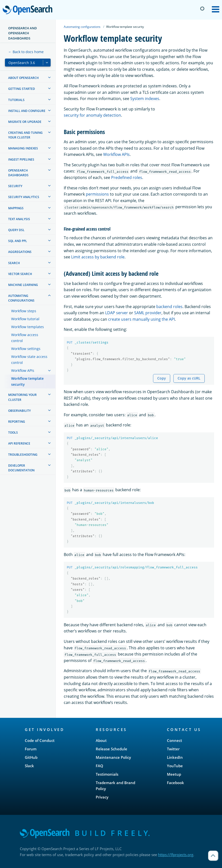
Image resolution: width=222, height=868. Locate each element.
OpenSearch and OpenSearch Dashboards (23, 33)
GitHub (31, 757)
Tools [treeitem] (13, 433)
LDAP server (117, 313)
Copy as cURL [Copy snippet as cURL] (189, 378)
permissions (97, 194)
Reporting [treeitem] (17, 422)
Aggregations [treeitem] (20, 252)
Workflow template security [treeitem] (27, 381)
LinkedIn (175, 757)
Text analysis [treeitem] (19, 219)
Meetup (174, 774)
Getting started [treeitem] (22, 89)
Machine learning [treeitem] (23, 285)
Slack (29, 766)
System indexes (145, 99)
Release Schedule (111, 749)
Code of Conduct (40, 740)
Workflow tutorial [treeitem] (25, 319)
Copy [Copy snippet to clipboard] (162, 378)
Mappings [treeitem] (16, 208)
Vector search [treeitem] (20, 274)
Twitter (173, 749)
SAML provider (148, 313)
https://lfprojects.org (176, 855)
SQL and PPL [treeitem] (18, 241)
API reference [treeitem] (19, 443)
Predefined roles (127, 177)
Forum (31, 749)
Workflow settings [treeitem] (26, 349)
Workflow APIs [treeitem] (23, 370)
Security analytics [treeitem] (24, 197)
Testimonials (107, 774)
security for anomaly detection (92, 115)
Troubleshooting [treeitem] (23, 455)
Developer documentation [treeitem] (21, 468)
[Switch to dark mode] (202, 9)
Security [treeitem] (15, 186)
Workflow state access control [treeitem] (29, 360)
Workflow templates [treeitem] (28, 327)
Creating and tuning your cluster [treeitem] (25, 135)
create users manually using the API (142, 319)
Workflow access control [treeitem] (25, 338)
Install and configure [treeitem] (27, 111)
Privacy (102, 797)
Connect (174, 740)
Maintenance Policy (113, 757)
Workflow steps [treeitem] (24, 311)
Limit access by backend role (98, 257)
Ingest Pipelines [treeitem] (21, 159)
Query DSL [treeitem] (16, 230)
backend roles (169, 307)
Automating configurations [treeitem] (21, 298)
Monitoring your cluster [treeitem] (22, 397)
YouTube (175, 766)
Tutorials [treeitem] (16, 100)
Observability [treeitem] (19, 411)
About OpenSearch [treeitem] (23, 78)
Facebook (175, 783)
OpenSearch (29, 10)
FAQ (99, 766)
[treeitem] (49, 77)
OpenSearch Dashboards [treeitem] (18, 173)
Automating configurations (82, 27)
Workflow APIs (116, 154)
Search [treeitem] (14, 263)
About (101, 740)
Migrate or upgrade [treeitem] (25, 122)
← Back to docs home (26, 52)
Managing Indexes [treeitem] (23, 148)
